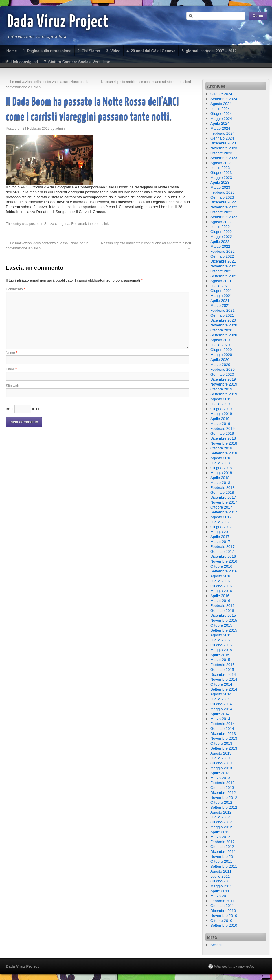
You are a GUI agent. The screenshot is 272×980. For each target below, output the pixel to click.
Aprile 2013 (220, 773)
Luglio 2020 (220, 345)
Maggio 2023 (221, 178)
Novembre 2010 (224, 916)
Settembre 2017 (224, 512)
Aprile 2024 (220, 123)
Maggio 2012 (221, 827)
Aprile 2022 (220, 242)
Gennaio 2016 (222, 611)
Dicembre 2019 (223, 379)
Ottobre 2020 (221, 330)
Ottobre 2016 (221, 566)
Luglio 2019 (220, 404)
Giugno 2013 (221, 763)
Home (12, 51)
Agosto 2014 (221, 694)
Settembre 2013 (224, 748)
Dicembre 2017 (223, 497)
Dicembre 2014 (223, 675)
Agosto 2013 (221, 753)
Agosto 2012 (221, 812)
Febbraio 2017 (223, 547)
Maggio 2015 (221, 650)
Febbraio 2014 (223, 724)
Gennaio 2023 (222, 197)
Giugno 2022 (221, 232)
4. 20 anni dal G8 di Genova (151, 51)
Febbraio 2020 (223, 369)
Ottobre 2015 (221, 625)
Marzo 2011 (220, 896)
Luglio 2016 (220, 581)
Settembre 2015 (224, 630)
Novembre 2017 (224, 502)
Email (11, 369)
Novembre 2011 (224, 857)
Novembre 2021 (224, 266)
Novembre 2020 (224, 325)
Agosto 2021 (221, 281)
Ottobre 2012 (221, 802)
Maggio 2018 (221, 473)
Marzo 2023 (220, 187)
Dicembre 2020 (223, 320)
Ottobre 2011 (221, 861)
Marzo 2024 (220, 128)
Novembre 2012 (224, 798)
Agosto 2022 (221, 222)
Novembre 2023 (224, 148)
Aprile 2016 (220, 596)
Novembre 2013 (224, 738)
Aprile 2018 (220, 478)
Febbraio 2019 (223, 428)
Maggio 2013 (221, 768)
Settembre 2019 (224, 394)
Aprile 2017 (220, 537)
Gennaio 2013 (222, 788)
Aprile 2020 (220, 360)
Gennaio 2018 (222, 492)
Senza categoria (57, 224)
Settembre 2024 (224, 99)
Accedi (216, 945)
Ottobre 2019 (221, 389)
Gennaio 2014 (222, 729)
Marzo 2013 (220, 778)
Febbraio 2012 (223, 842)
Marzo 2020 (220, 365)
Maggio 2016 (221, 591)
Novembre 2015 (224, 620)
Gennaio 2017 (222, 552)
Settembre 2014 (224, 689)
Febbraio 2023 (223, 192)
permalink (101, 224)
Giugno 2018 (221, 468)
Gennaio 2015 (222, 670)
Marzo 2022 (220, 246)
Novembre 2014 (224, 679)
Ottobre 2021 (221, 271)
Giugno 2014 (221, 704)
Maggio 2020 (221, 355)
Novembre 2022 (224, 207)
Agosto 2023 (221, 163)
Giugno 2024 (221, 114)
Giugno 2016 (221, 586)
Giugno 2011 (221, 881)
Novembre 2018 (224, 443)
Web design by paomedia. (234, 966)
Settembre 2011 (224, 866)
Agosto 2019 (221, 399)
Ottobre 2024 (221, 94)
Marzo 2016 (220, 601)
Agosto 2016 (221, 576)
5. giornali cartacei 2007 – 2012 (209, 51)
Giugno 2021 (221, 291)
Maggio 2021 (221, 296)
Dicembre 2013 (223, 734)
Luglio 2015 (220, 640)
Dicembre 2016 (223, 556)
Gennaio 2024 (222, 138)
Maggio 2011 (221, 886)
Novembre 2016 (224, 561)
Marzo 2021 (220, 305)
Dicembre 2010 (223, 911)
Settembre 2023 (224, 158)
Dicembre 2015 (223, 615)
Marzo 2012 (220, 837)
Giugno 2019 (221, 409)
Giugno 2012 (221, 822)
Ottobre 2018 (221, 448)
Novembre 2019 (224, 384)
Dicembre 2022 (223, 202)
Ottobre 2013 (221, 743)
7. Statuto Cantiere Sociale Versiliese (77, 62)
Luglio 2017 (220, 522)
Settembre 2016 (224, 571)
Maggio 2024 (221, 119)
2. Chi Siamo (89, 51)
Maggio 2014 (221, 709)
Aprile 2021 (220, 301)
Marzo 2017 (220, 542)
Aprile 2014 (220, 714)
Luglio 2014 (220, 699)
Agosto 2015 (221, 635)
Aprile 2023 (220, 182)
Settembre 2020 (224, 335)
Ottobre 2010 (221, 921)
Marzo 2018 (220, 483)
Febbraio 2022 (223, 251)
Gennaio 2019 (222, 433)
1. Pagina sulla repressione (47, 51)
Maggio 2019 (221, 414)
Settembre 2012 (224, 807)
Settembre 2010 (224, 925)
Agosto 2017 (221, 517)
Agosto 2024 (221, 104)
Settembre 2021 (224, 276)
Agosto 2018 (221, 458)
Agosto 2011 (221, 871)
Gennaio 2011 (222, 906)
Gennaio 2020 (222, 374)
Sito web (12, 386)
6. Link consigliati (22, 62)
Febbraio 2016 (223, 606)
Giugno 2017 (221, 527)
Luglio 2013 (220, 758)
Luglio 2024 (220, 109)
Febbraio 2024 (223, 133)
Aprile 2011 (220, 891)
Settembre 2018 (224, 453)
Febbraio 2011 (223, 901)
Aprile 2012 (220, 832)
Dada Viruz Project (58, 22)
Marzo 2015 (220, 660)
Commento (15, 289)
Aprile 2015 (220, 655)
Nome (12, 353)
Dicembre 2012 (223, 793)
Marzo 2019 (220, 424)
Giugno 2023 (221, 173)
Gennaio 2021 (222, 315)
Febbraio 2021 (223, 310)
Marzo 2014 (220, 719)
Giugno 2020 (221, 350)
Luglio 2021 (220, 286)
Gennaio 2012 (222, 847)
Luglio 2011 (220, 876)
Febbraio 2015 (223, 665)
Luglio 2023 (220, 168)
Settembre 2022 (224, 217)
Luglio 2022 (220, 227)
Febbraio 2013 (223, 783)
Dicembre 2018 (223, 438)
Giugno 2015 (221, 645)
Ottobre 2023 (221, 153)
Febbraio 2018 (223, 488)
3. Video (113, 51)
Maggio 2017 (221, 532)
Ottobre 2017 (221, 507)
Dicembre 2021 (223, 261)
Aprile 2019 (220, 419)
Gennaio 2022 (222, 256)
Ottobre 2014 (221, 684)
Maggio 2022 (221, 237)
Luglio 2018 (220, 463)
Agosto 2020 (221, 340)
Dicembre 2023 (223, 143)
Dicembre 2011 (223, 852)
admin (60, 129)
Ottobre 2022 (221, 212)
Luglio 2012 (220, 817)
